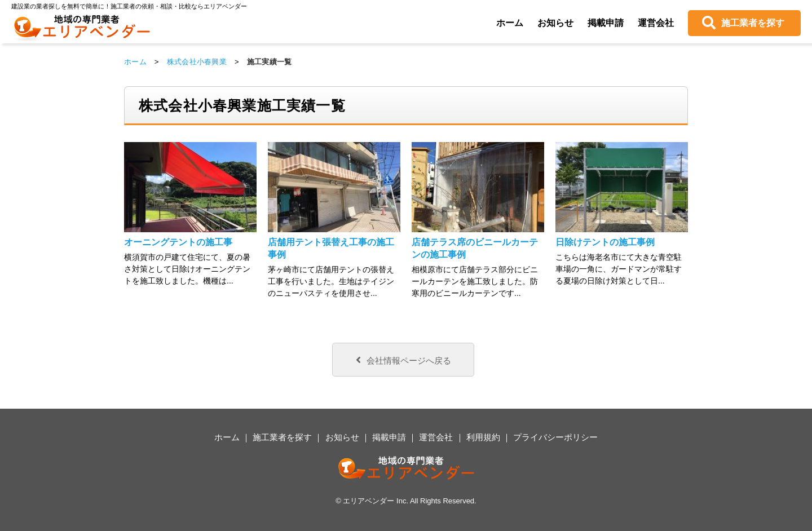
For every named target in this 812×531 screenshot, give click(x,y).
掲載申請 (606, 23)
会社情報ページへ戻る (403, 360)
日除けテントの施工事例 (605, 242)
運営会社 (656, 23)
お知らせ (555, 23)
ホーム (510, 23)
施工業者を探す (753, 23)
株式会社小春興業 (197, 62)
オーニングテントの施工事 (178, 242)
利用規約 (483, 437)
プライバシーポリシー (555, 437)
